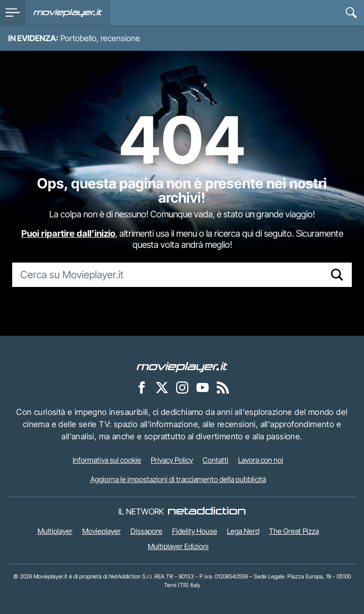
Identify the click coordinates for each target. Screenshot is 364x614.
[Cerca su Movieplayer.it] (168, 275)
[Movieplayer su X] (162, 387)
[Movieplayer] (182, 366)
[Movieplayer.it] (68, 13)
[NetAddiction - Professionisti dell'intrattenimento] (207, 511)
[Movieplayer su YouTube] (203, 387)
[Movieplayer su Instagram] (182, 387)
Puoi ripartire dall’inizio (68, 233)
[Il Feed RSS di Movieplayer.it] (223, 387)
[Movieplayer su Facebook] (142, 387)
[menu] (13, 13)
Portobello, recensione (100, 38)
